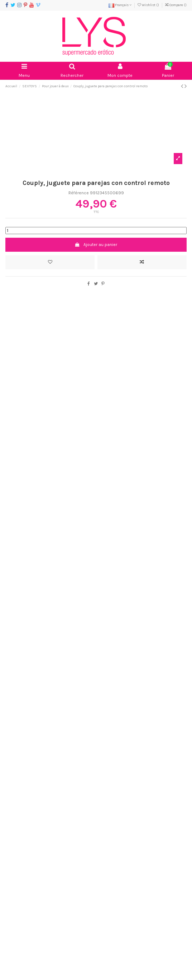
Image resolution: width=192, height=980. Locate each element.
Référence (79, 193)
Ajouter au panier (96, 245)
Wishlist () (149, 5)
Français (120, 5)
